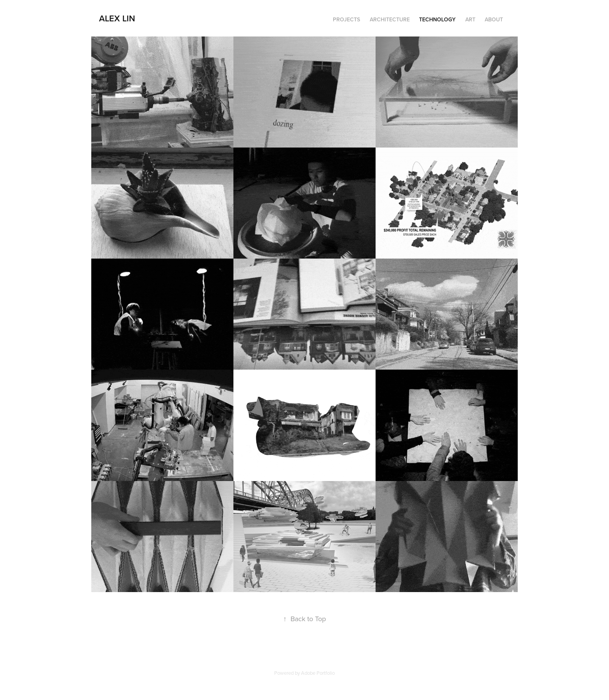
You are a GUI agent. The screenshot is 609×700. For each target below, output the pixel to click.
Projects (346, 19)
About (494, 19)
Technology (437, 19)
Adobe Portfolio (318, 673)
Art (470, 19)
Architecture (390, 19)
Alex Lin (117, 18)
